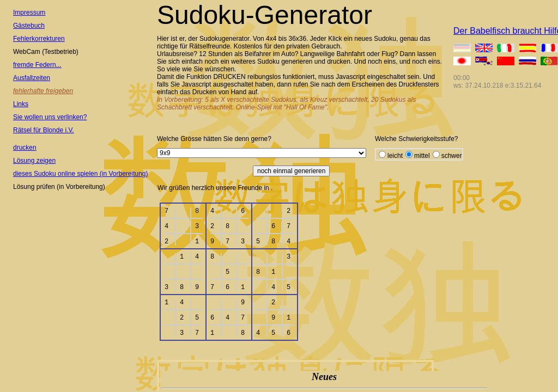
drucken (25, 148)
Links (21, 104)
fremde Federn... (37, 65)
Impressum (29, 13)
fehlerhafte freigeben (43, 91)
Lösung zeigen (34, 161)
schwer (452, 156)
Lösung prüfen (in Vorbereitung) (59, 187)
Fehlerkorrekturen (39, 39)
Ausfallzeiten (32, 78)
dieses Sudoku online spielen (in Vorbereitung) (81, 174)
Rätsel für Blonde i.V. (44, 130)
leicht (395, 156)
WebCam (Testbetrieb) (46, 52)
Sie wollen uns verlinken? (50, 117)
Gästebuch (29, 26)
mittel (422, 156)
